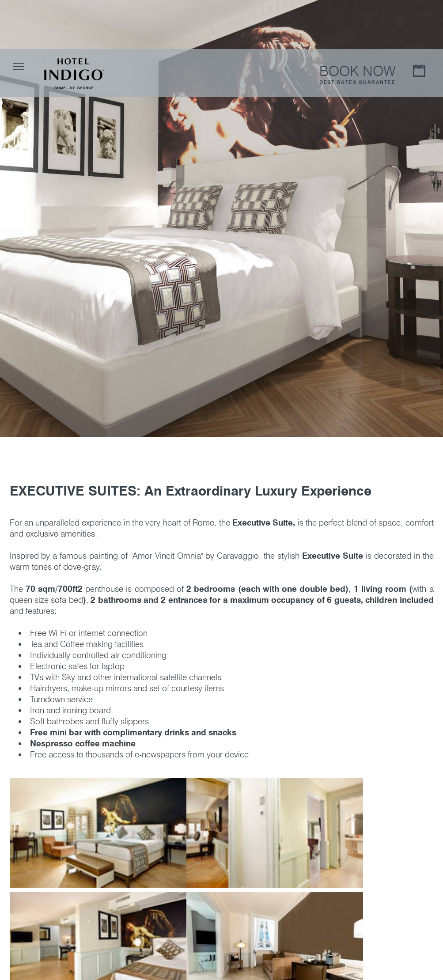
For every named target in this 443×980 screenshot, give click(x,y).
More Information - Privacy (328, 970)
